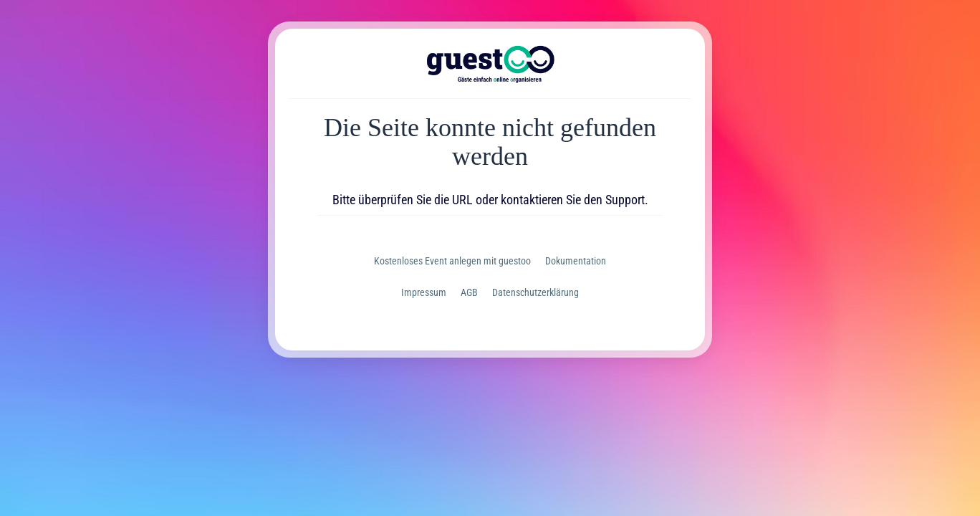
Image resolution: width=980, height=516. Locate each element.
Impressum (424, 292)
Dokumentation (576, 261)
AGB (469, 292)
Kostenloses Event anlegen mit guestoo (452, 261)
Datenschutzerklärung (535, 292)
